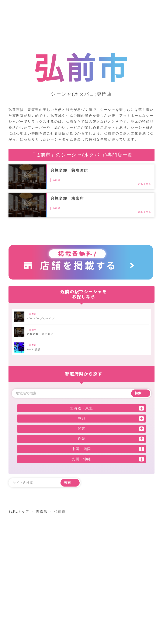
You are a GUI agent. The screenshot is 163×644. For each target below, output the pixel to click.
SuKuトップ (19, 512)
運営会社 (111, 598)
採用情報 (132, 598)
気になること (125, 590)
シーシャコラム (96, 590)
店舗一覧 (90, 598)
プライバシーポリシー (101, 605)
